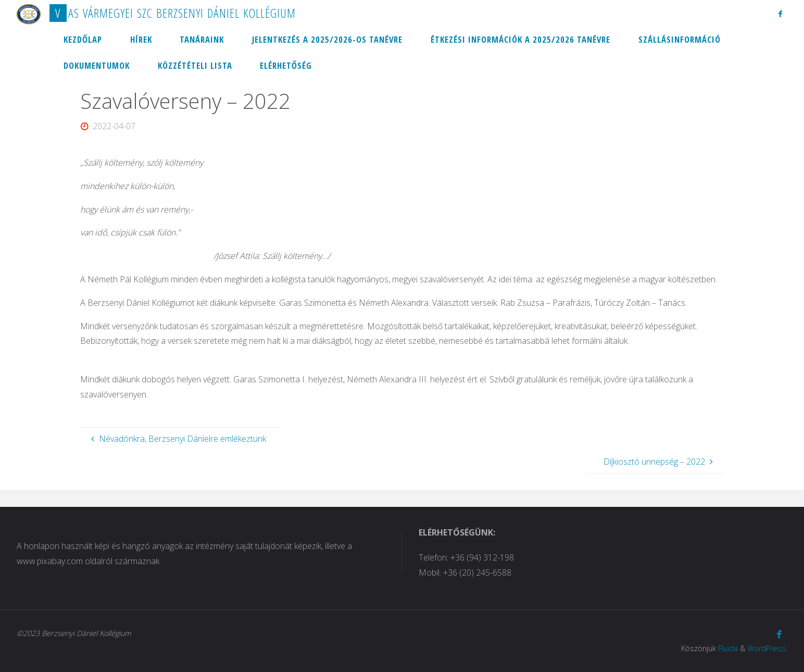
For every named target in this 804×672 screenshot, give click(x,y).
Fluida (728, 648)
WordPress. (767, 648)
